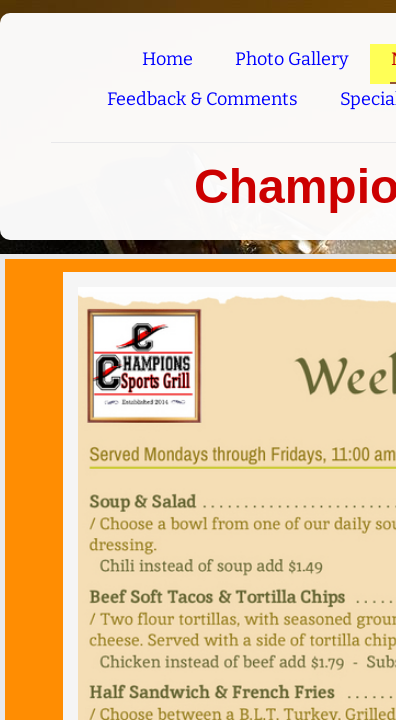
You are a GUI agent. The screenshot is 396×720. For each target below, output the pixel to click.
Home (167, 59)
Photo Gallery (292, 59)
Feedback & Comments (202, 99)
